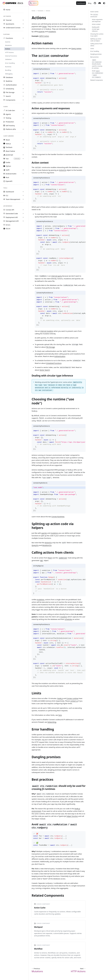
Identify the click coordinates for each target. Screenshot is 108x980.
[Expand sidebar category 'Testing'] (23, 118)
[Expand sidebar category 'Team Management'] (23, 199)
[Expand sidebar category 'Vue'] (23, 159)
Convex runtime (72, 698)
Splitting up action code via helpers (96, 40)
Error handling (95, 51)
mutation (64, 617)
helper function (72, 816)
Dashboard (81, 3)
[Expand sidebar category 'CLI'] (23, 196)
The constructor (94, 16)
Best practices (94, 57)
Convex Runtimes (58, 517)
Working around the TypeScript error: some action (59, 386)
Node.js (60, 698)
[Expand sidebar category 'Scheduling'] (23, 89)
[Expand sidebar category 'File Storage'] (23, 92)
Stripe (44, 26)
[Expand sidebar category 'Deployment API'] (23, 217)
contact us (74, 701)
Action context (96, 24)
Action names (94, 12)
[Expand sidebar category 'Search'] (23, 96)
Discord (100, 3)
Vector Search (45, 370)
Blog (90, 3)
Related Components (97, 80)
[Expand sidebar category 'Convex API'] (23, 210)
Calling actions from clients (96, 45)
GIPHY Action (44, 36)
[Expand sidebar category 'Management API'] (23, 221)
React (50, 558)
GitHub (95, 3)
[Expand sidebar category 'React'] (23, 140)
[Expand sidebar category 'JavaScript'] (23, 155)
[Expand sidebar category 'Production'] (23, 122)
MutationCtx (47, 545)
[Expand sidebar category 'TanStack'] (23, 147)
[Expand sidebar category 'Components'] (23, 100)
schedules (68, 619)
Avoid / (98, 74)
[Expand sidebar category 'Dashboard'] (23, 192)
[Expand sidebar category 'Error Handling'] (23, 63)
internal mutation (47, 331)
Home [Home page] (33, 11)
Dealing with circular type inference (96, 29)
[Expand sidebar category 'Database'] (23, 77)
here (60, 715)
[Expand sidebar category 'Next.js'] (23, 144)
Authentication (60, 356)
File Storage (50, 347)
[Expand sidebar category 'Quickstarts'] (23, 24)
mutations (52, 31)
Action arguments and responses (97, 20)
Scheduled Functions (54, 363)
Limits (92, 49)
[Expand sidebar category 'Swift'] (23, 170)
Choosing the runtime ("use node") (97, 35)
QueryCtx (35, 545)
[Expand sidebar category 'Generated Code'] (23, 213)
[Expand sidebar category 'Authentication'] (23, 85)
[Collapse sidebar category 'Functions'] (23, 38)
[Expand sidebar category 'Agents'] (23, 114)
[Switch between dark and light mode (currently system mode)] (104, 3)
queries (42, 31)
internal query (56, 276)
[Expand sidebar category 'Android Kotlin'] (23, 174)
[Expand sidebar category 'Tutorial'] (23, 20)
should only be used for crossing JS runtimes (97, 64)
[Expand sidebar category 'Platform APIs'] (23, 129)
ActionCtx (63, 170)
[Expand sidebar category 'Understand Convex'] (23, 28)
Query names (76, 48)
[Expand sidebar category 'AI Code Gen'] (23, 110)
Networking (52, 722)
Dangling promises (96, 54)
